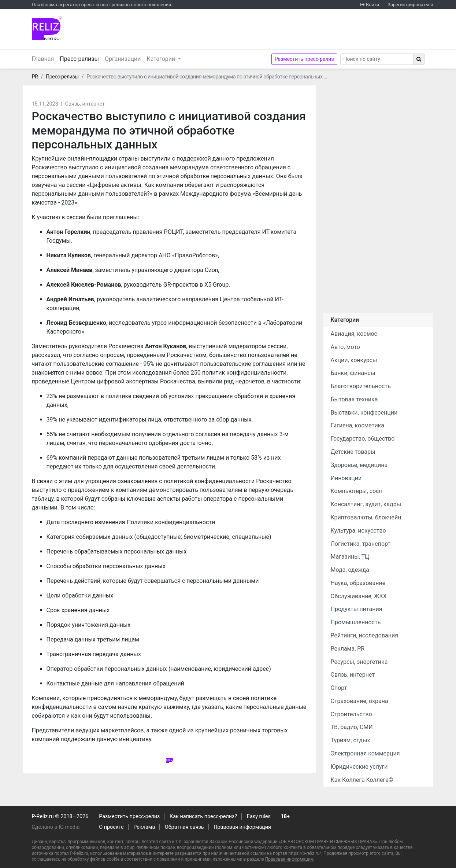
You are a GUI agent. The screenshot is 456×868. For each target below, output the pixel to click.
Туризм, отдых (351, 740)
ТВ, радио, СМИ (352, 727)
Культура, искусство (358, 531)
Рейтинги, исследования (365, 635)
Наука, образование (358, 583)
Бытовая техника (354, 399)
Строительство (351, 714)
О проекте (111, 827)
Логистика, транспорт (361, 544)
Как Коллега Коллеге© (362, 780)
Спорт (339, 688)
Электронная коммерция (365, 753)
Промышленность (356, 622)
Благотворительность (361, 386)
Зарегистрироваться (410, 5)
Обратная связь (184, 827)
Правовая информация (242, 827)
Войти (372, 5)
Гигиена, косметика (358, 425)
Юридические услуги (359, 767)
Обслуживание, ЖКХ (359, 596)
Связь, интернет (85, 104)
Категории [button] (162, 59)
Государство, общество (363, 439)
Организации (123, 59)
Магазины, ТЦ (350, 557)
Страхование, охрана (359, 701)
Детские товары (353, 452)
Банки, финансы (353, 373)
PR (35, 77)
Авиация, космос (354, 334)
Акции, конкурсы (354, 360)
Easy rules (259, 816)
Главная (43, 59)
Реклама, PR (348, 649)
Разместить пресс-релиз (304, 59)
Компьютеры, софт (357, 491)
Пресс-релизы (81, 58)
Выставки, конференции (364, 413)
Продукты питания (357, 609)
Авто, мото (345, 347)
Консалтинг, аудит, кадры (366, 504)
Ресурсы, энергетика (359, 662)
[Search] (377, 59)
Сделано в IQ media (56, 827)
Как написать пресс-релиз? (203, 816)
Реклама (144, 827)
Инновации (346, 478)
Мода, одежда (350, 570)
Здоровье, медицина (359, 465)
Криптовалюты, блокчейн (366, 517)
